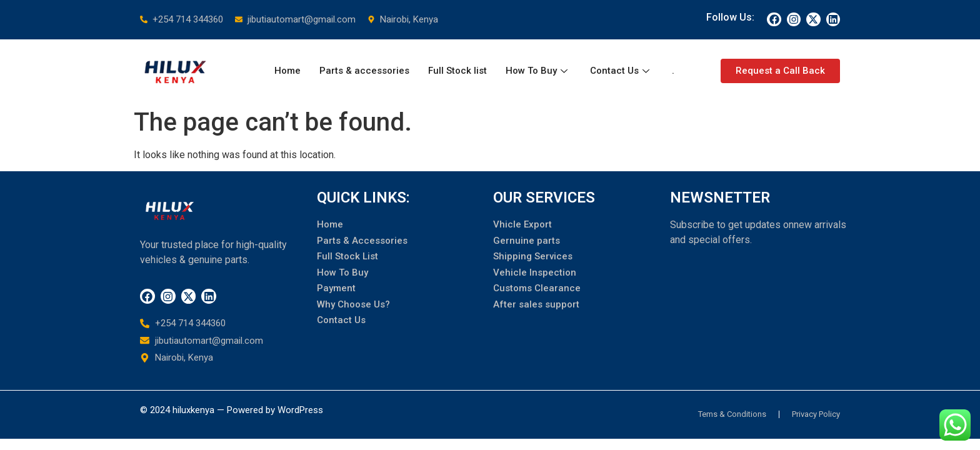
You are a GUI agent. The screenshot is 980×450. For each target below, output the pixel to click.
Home (287, 71)
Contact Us (620, 71)
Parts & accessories (364, 71)
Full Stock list (457, 71)
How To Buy (537, 71)
